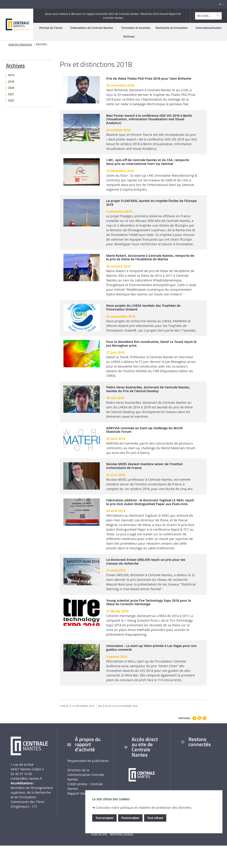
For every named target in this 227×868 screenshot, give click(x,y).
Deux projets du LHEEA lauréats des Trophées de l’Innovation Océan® (143, 308)
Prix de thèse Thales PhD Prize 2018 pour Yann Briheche (149, 79)
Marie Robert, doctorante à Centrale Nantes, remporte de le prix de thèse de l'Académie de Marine (150, 258)
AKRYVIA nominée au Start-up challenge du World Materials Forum (144, 430)
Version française (20, 45)
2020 (11, 88)
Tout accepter (105, 818)
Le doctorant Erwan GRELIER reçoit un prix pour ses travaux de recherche (146, 562)
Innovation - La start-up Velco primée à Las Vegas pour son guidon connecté (151, 648)
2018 (11, 82)
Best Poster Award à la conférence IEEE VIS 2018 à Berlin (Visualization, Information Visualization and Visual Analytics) (149, 119)
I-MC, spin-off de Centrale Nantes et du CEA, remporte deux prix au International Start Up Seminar (148, 162)
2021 (11, 94)
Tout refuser (155, 818)
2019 (11, 75)
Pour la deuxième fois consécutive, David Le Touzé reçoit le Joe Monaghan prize (151, 344)
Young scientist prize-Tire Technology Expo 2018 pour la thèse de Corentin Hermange (149, 603)
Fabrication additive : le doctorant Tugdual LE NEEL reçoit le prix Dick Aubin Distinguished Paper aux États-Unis (150, 502)
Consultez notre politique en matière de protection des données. (144, 808)
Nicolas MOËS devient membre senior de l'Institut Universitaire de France (144, 466)
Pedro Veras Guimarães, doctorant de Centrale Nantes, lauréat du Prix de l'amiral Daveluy (148, 389)
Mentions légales (121, 834)
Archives (15, 65)
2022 (11, 101)
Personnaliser (130, 818)
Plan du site (99, 834)
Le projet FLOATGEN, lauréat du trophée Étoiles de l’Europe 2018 (151, 203)
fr (220, 4)
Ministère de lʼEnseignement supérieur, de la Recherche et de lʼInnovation (32, 792)
